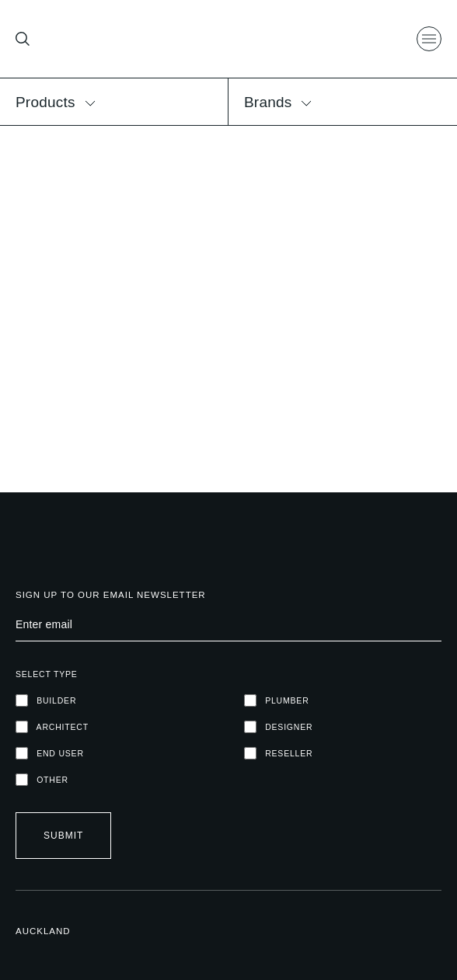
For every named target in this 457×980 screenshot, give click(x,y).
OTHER (42, 780)
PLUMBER (277, 700)
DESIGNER (278, 727)
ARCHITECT (52, 727)
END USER (50, 753)
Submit (63, 836)
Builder (46, 700)
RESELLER (278, 753)
